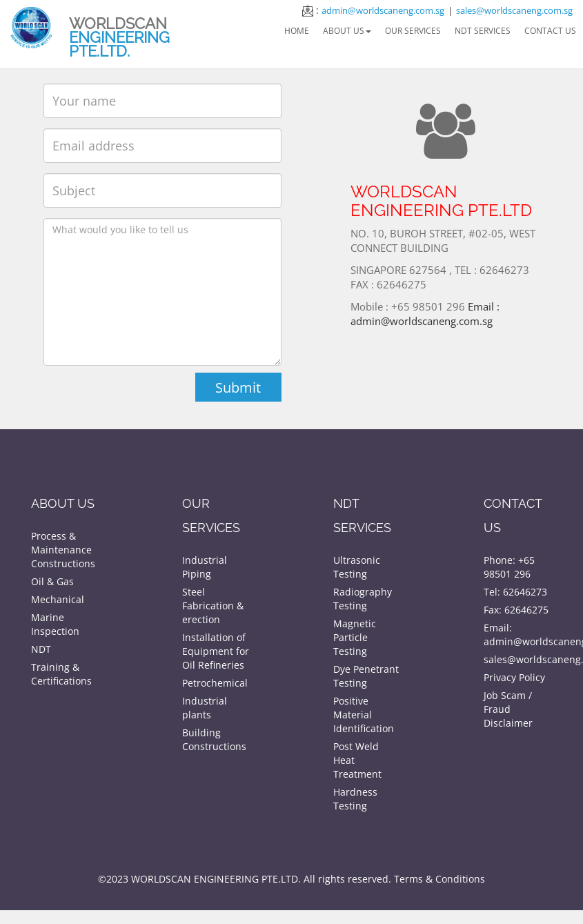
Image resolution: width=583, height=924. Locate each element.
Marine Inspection (55, 624)
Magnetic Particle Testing (355, 637)
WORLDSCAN (119, 37)
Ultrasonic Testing (357, 567)
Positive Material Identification (364, 715)
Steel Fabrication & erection (213, 606)
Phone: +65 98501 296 (509, 567)
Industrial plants (205, 708)
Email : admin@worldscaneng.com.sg (426, 307)
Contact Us (550, 31)
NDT (41, 649)
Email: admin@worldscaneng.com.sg (518, 635)
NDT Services (483, 31)
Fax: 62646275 (516, 610)
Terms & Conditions (439, 879)
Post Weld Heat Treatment (357, 760)
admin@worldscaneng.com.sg (383, 10)
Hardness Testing (355, 799)
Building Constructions (214, 739)
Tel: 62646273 (515, 592)
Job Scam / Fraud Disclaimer (508, 709)
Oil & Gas (52, 581)
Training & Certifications (61, 674)
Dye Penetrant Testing (366, 676)
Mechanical (58, 599)
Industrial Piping (205, 567)
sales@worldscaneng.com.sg (514, 10)
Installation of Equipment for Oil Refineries (216, 651)
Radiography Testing (363, 599)
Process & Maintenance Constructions (63, 550)
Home (297, 31)
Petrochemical (215, 683)
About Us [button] (347, 31)
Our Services (413, 31)
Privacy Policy (514, 677)
